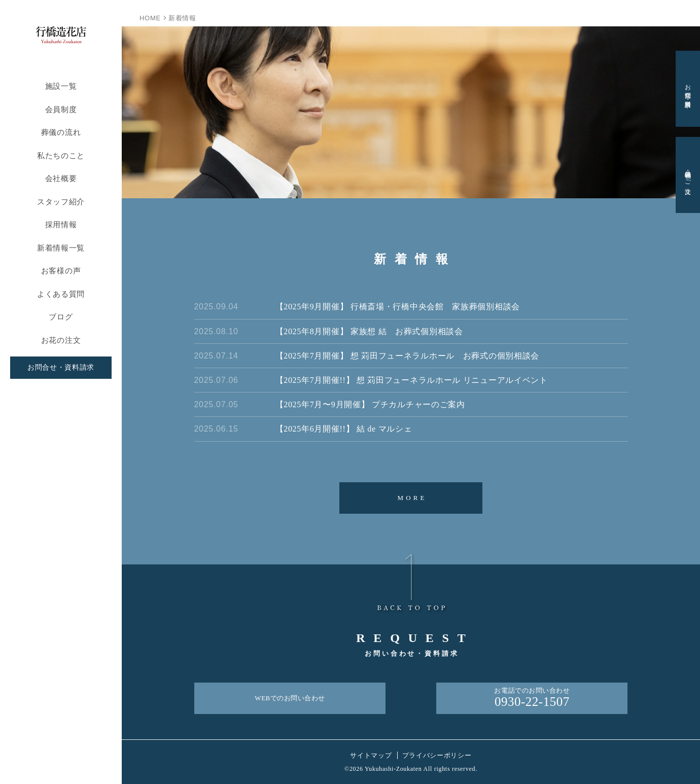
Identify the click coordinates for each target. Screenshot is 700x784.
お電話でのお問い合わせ (532, 698)
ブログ (61, 317)
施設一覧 (61, 86)
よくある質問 (61, 294)
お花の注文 (61, 340)
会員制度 (61, 109)
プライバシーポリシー (437, 755)
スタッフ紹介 (61, 202)
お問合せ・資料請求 (61, 367)
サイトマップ (371, 755)
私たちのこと (61, 155)
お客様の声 (61, 271)
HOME (150, 18)
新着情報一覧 (61, 248)
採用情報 (61, 224)
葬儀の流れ (61, 132)
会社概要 (61, 178)
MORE (412, 498)
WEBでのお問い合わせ (290, 698)
